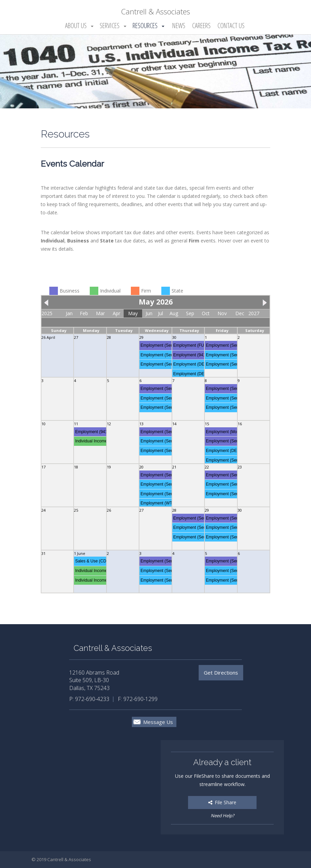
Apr (116, 313)
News (179, 26)
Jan (69, 313)
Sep (190, 313)
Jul (160, 313)
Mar (100, 313)
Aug (174, 313)
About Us (76, 26)
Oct (206, 313)
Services (110, 26)
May (133, 313)
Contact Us (231, 26)
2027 (254, 313)
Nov (222, 313)
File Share (222, 802)
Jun (149, 313)
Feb (84, 313)
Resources (145, 26)
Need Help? (222, 816)
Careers (201, 26)
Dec (240, 313)
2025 (47, 313)
